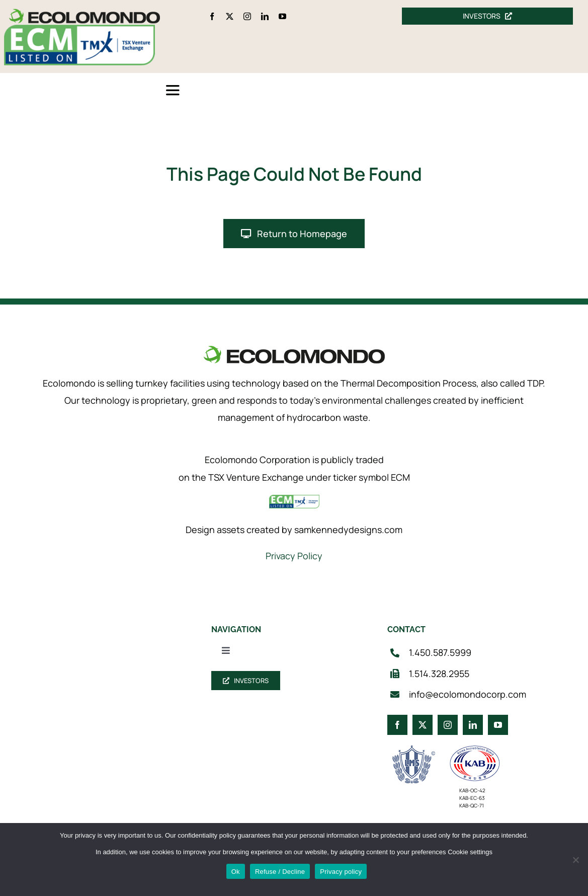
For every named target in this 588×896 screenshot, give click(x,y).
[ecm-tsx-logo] (79, 29)
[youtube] (282, 16)
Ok (236, 872)
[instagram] (247, 16)
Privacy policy (341, 872)
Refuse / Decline (280, 872)
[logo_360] (85, 13)
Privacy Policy (294, 556)
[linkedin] (265, 16)
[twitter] (230, 16)
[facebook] (212, 16)
